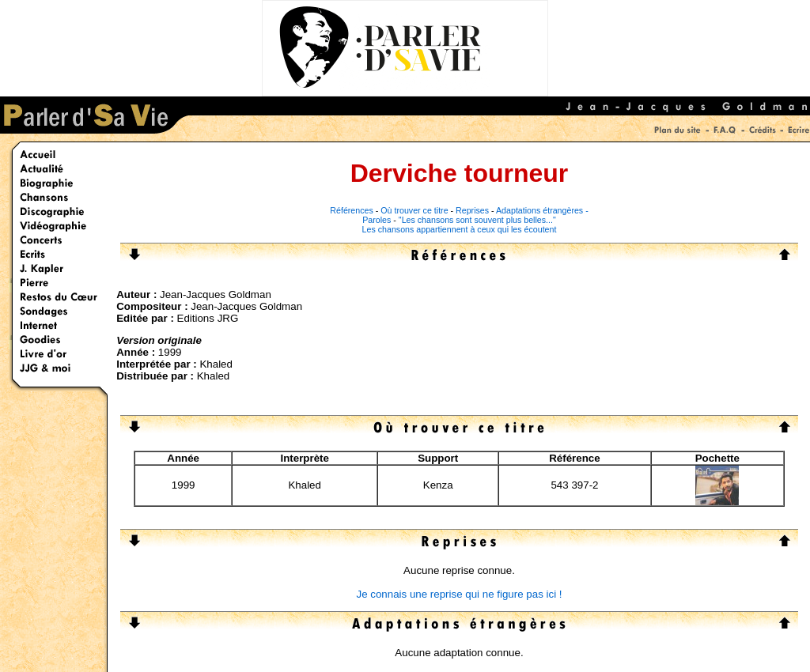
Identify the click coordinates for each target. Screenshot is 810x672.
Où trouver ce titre (414, 210)
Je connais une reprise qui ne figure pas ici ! (459, 594)
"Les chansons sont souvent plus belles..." (477, 220)
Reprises (472, 210)
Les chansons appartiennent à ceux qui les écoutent (460, 229)
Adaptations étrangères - (542, 210)
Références (352, 210)
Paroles (377, 220)
